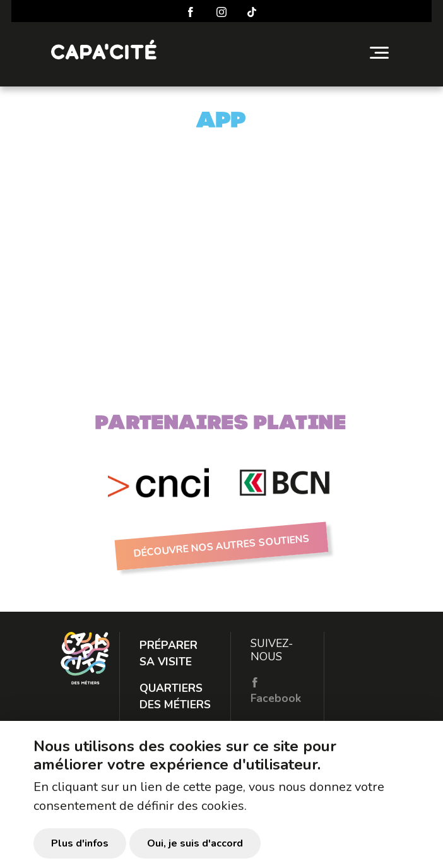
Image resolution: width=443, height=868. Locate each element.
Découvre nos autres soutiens (222, 546)
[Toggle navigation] (379, 52)
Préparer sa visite (168, 653)
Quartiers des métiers (175, 696)
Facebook (276, 691)
